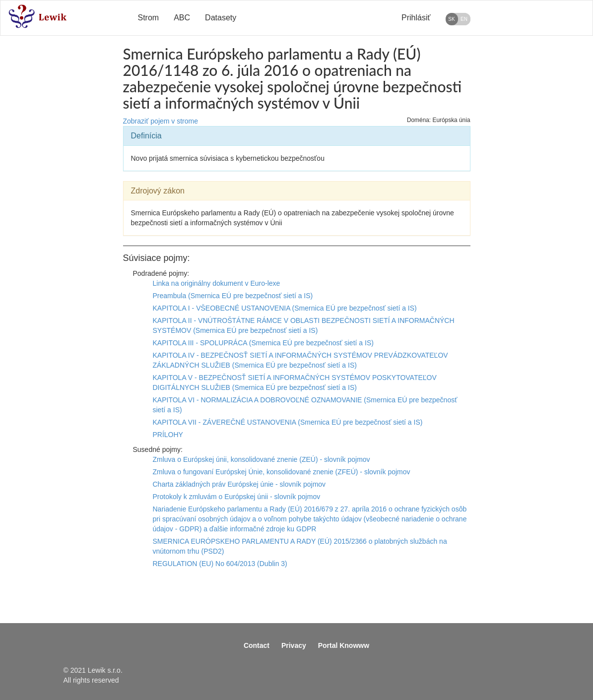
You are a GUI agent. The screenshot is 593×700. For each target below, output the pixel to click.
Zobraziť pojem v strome (161, 121)
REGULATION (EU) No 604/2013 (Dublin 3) (220, 564)
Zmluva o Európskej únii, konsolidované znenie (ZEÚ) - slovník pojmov (262, 459)
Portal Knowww (344, 645)
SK (451, 19)
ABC (182, 18)
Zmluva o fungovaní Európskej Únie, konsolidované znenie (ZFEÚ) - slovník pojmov (282, 472)
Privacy (294, 645)
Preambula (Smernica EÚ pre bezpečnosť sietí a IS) (233, 296)
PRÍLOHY (168, 435)
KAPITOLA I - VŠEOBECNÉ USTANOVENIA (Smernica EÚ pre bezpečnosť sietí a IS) (285, 308)
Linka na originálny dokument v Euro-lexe (217, 283)
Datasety (221, 18)
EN (464, 19)
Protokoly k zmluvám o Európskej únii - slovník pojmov (237, 497)
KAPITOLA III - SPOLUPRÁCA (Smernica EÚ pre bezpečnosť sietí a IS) (263, 343)
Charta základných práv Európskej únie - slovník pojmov (239, 484)
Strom (149, 18)
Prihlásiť (416, 18)
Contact (257, 645)
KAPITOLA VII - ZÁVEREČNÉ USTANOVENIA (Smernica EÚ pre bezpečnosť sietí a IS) (288, 422)
